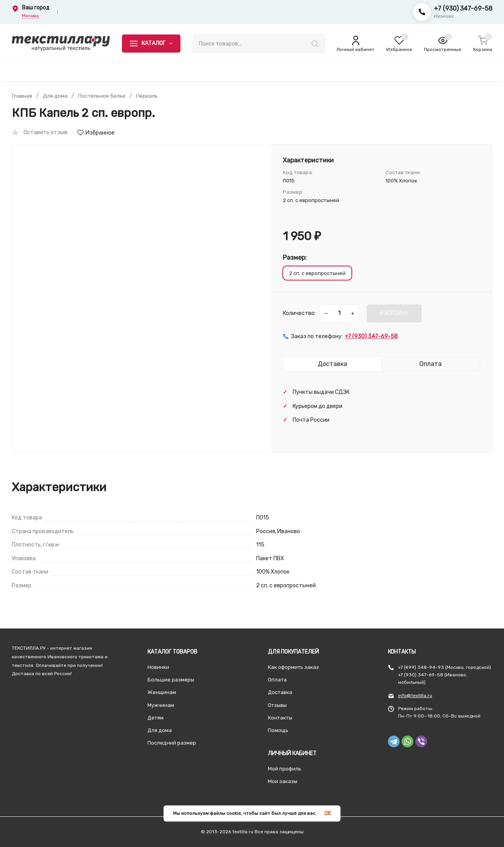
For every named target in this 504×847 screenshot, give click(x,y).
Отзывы (277, 705)
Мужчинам (161, 705)
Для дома (55, 96)
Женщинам (162, 692)
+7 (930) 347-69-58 (463, 8)
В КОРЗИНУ (394, 313)
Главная (22, 96)
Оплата (277, 680)
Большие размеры (171, 680)
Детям (156, 718)
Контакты (280, 718)
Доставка (280, 692)
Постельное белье (102, 96)
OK (328, 813)
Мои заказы (283, 781)
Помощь (278, 730)
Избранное (96, 133)
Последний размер (172, 743)
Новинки (158, 667)
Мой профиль (285, 769)
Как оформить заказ (293, 667)
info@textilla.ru (415, 696)
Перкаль (148, 96)
